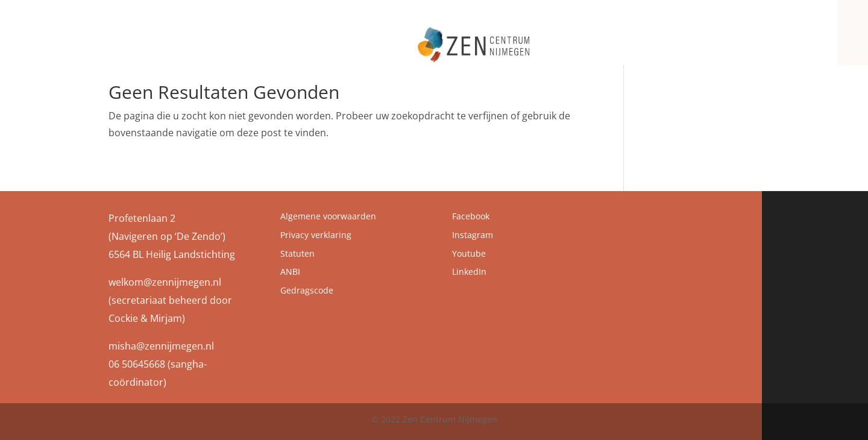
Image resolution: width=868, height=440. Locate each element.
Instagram (473, 235)
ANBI (290, 272)
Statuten (297, 253)
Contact (804, 38)
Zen (510, 38)
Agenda (711, 38)
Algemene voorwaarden (328, 216)
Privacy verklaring (316, 235)
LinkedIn (469, 272)
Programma (646, 38)
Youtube (469, 253)
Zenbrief (757, 38)
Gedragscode (307, 290)
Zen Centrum (570, 38)
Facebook (471, 216)
